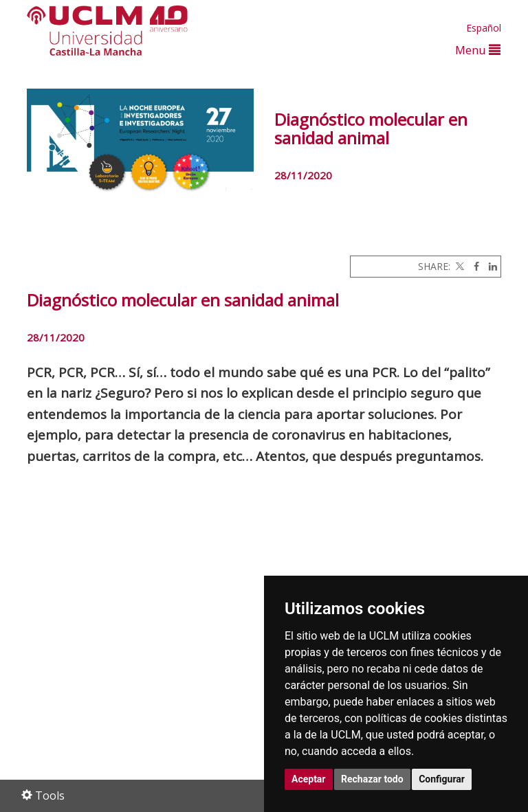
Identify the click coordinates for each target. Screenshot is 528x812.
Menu (478, 50)
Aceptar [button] (309, 779)
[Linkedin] (489, 266)
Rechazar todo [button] (372, 779)
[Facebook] (473, 266)
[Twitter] (459, 266)
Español (484, 28)
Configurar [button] (442, 779)
